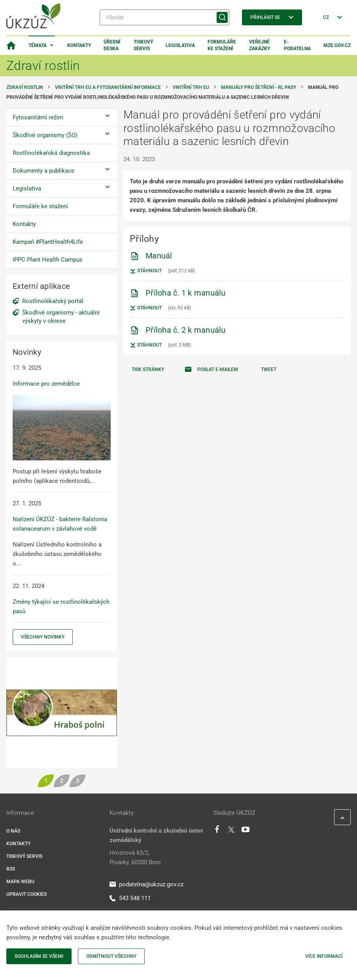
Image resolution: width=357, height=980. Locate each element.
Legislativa (180, 45)
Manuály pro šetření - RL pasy (259, 87)
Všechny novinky (43, 637)
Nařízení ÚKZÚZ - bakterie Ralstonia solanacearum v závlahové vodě (60, 524)
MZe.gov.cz (337, 45)
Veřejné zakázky (260, 45)
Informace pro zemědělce (46, 384)
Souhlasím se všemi (39, 956)
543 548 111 (130, 898)
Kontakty (79, 45)
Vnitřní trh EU (191, 87)
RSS (11, 869)
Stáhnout (146, 271)
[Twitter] (231, 831)
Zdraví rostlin (25, 87)
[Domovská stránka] (11, 45)
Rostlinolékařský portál (53, 301)
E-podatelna (297, 45)
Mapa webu (20, 882)
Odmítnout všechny (111, 956)
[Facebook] (217, 831)
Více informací (324, 956)
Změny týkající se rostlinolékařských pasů (61, 607)
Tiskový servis (143, 45)
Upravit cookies (26, 894)
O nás (13, 831)
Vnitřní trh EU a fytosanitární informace (108, 87)
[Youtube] (246, 831)
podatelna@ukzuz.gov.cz (146, 884)
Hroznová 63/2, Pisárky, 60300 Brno (135, 857)
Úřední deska (112, 45)
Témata (38, 45)
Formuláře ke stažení (222, 45)
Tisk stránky (148, 369)
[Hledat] (164, 17)
